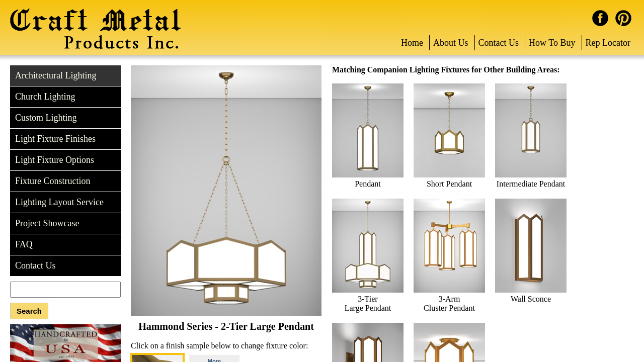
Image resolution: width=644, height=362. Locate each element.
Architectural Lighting (56, 75)
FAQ (24, 244)
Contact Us (499, 43)
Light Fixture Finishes (55, 139)
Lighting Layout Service (59, 202)
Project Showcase (47, 223)
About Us (451, 43)
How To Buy (552, 43)
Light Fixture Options (55, 160)
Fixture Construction (53, 181)
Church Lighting (45, 97)
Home (412, 43)
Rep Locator (608, 43)
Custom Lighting (46, 118)
